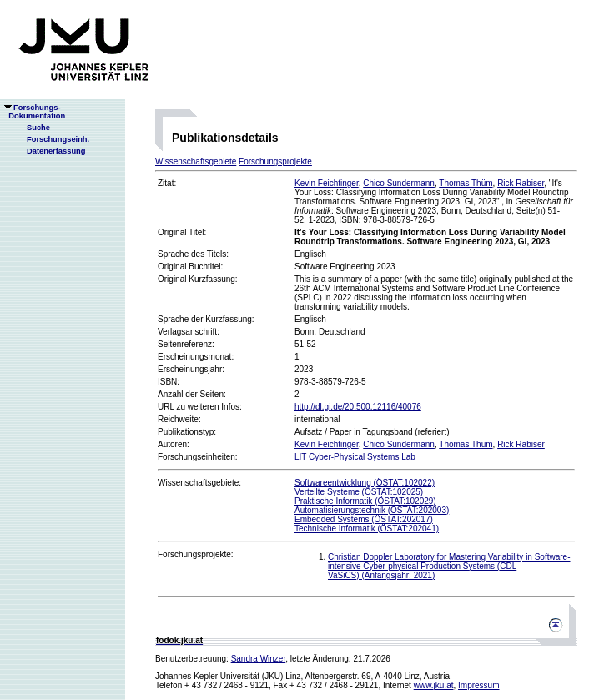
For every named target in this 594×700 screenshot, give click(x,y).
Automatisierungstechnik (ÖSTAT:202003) (372, 510)
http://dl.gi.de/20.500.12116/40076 (358, 407)
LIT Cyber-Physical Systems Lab (355, 457)
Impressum (478, 685)
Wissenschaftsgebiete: (199, 483)
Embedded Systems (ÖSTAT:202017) (364, 519)
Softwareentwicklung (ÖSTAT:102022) (365, 483)
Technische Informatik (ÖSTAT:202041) (367, 529)
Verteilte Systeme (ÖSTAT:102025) (359, 492)
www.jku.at (434, 685)
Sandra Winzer (259, 659)
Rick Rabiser (521, 183)
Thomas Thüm (466, 183)
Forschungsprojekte (275, 161)
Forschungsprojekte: (196, 554)
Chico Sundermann (399, 183)
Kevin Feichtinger (327, 183)
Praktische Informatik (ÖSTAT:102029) (365, 501)
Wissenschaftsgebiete (196, 161)
